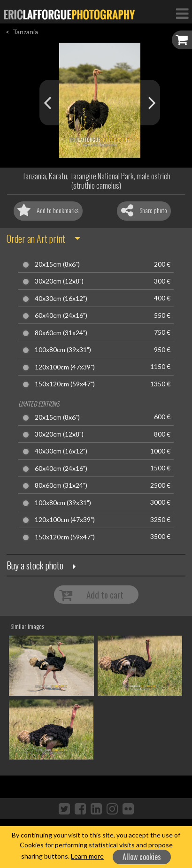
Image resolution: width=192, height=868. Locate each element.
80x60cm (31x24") (61, 333)
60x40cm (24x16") (61, 315)
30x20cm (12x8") (59, 281)
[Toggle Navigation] (182, 13)
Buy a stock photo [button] (35, 565)
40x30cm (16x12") (61, 299)
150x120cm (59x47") (65, 384)
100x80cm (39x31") (63, 350)
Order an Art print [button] (36, 238)
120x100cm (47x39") (65, 367)
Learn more (87, 856)
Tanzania (25, 32)
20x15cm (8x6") (57, 264)
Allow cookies (142, 857)
